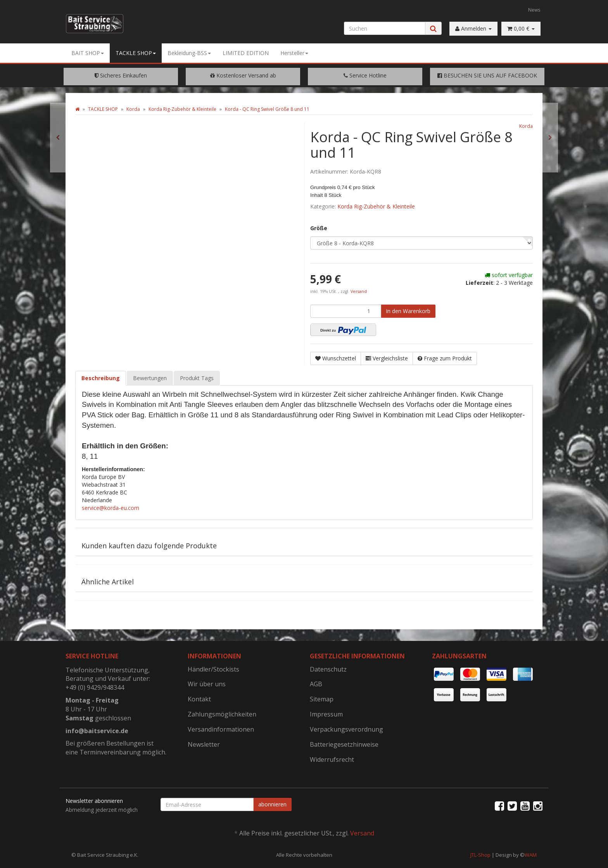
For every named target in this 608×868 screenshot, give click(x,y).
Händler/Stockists (213, 669)
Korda (526, 126)
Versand (359, 291)
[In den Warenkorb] (408, 311)
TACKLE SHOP (136, 53)
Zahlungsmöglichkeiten (222, 714)
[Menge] (346, 311)
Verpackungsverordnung (346, 729)
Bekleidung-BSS (189, 53)
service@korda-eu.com (111, 508)
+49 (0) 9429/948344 (95, 687)
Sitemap (322, 699)
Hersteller (294, 53)
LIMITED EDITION (246, 53)
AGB (316, 684)
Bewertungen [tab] (150, 378)
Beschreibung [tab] (101, 378)
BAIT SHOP (88, 53)
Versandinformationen (221, 729)
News (534, 10)
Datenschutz (328, 669)
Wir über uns (207, 684)
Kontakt (199, 699)
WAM (531, 855)
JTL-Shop (480, 855)
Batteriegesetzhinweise (344, 744)
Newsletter (204, 744)
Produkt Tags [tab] (197, 378)
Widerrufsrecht (332, 759)
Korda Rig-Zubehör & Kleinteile (376, 206)
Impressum (326, 714)
